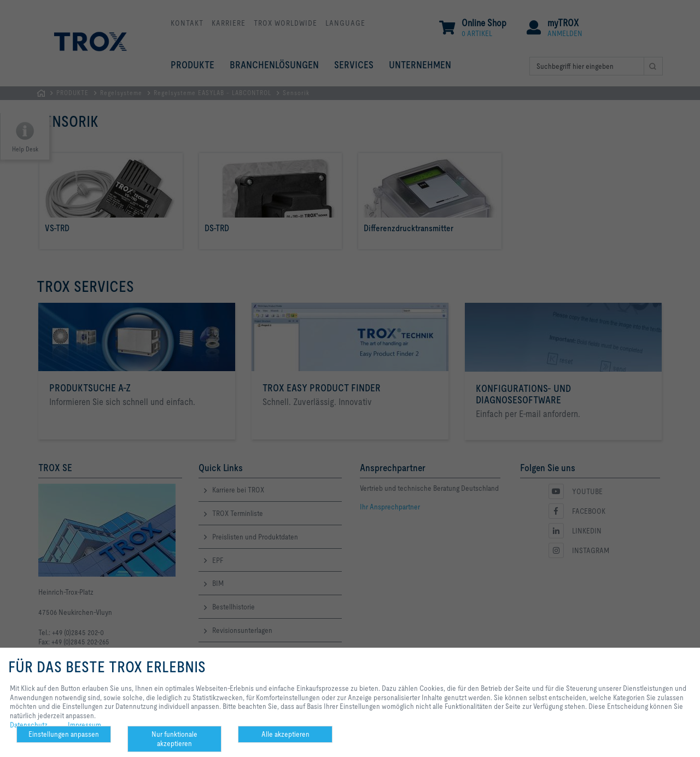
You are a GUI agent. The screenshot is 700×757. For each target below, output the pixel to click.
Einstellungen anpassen (64, 734)
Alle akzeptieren (285, 734)
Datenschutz (29, 725)
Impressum (84, 725)
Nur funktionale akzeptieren (174, 739)
